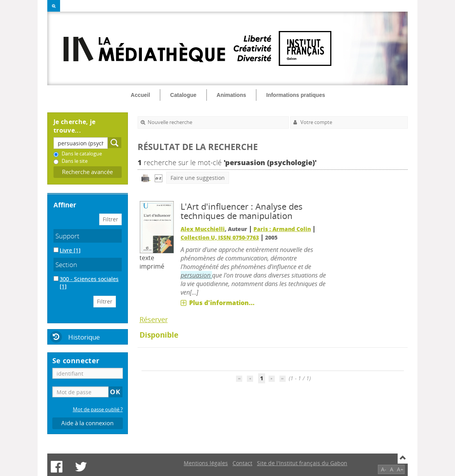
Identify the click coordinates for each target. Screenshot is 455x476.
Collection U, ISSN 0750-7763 (220, 237)
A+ (400, 469)
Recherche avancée (87, 172)
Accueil (140, 95)
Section (66, 265)
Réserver (154, 319)
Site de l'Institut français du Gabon (302, 463)
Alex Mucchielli (203, 229)
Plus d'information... (222, 303)
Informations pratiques (296, 95)
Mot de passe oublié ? (98, 410)
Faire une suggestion (198, 178)
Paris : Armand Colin (282, 229)
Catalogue (183, 95)
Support (67, 236)
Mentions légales (206, 463)
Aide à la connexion (87, 423)
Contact (242, 463)
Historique (84, 337)
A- (384, 469)
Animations (231, 95)
